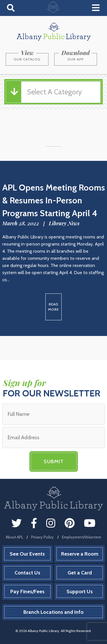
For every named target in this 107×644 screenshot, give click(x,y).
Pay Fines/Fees (27, 592)
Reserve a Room (80, 554)
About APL (14, 537)
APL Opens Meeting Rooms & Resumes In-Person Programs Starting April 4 (54, 200)
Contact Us (27, 573)
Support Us (80, 592)
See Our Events (27, 554)
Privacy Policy (42, 537)
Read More (53, 307)
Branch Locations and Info (53, 612)
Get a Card (80, 573)
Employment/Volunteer (82, 537)
